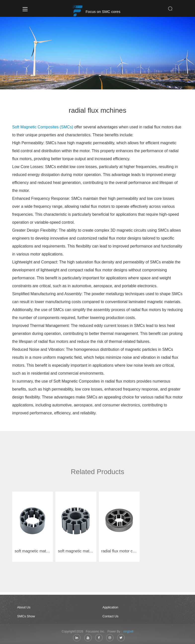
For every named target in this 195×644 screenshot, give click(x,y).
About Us (24, 609)
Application (111, 609)
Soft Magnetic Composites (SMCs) (43, 127)
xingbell (128, 633)
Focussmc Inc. (96, 633)
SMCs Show (26, 618)
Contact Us (111, 618)
